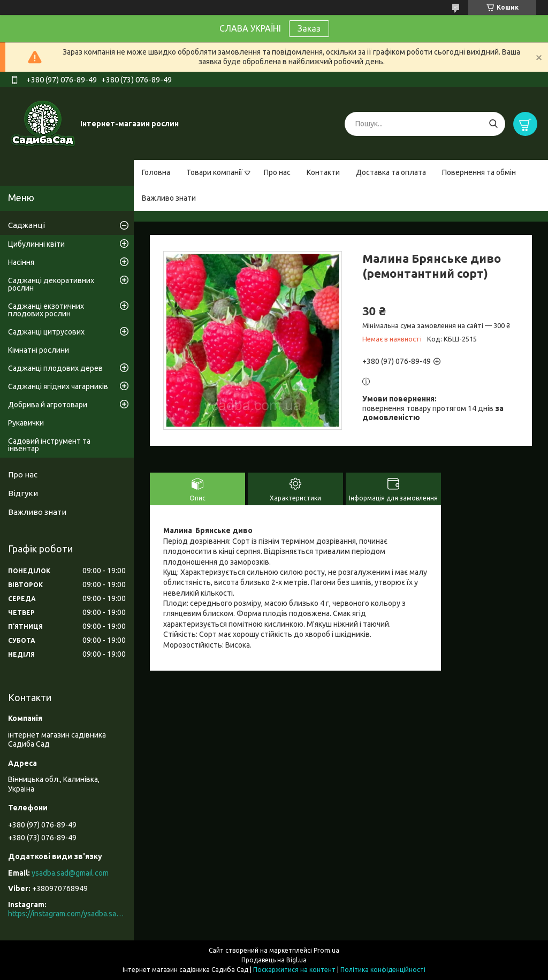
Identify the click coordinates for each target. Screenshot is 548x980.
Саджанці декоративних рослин (51, 284)
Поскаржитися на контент (294, 970)
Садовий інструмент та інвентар (49, 445)
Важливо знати (169, 198)
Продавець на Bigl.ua (274, 960)
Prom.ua (326, 950)
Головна (156, 172)
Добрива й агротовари (48, 405)
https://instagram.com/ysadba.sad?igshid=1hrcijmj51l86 (67, 914)
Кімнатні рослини (39, 350)
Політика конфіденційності (383, 970)
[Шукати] (493, 124)
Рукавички (26, 423)
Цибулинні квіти (36, 244)
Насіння (21, 262)
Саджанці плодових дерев (55, 368)
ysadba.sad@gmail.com (70, 873)
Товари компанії (214, 172)
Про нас (277, 172)
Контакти (323, 172)
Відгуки (23, 493)
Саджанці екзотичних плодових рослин (46, 310)
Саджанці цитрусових (46, 332)
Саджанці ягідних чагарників (58, 386)
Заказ (309, 28)
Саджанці (26, 225)
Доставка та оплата (391, 172)
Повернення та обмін (479, 172)
